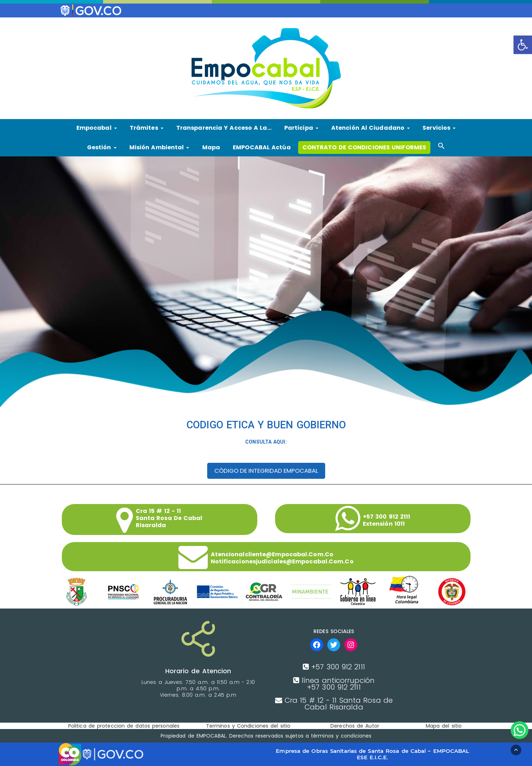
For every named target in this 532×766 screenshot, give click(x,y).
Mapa (211, 147)
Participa (301, 128)
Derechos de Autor (355, 726)
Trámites (147, 128)
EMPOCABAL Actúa (262, 147)
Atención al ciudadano (370, 128)
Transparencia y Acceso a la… (224, 128)
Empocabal (97, 128)
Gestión (102, 147)
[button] (523, 45)
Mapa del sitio (444, 726)
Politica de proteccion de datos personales (124, 726)
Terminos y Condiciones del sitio (248, 726)
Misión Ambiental (159, 147)
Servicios (439, 128)
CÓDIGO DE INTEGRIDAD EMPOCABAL (266, 471)
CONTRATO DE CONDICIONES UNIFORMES (364, 147)
